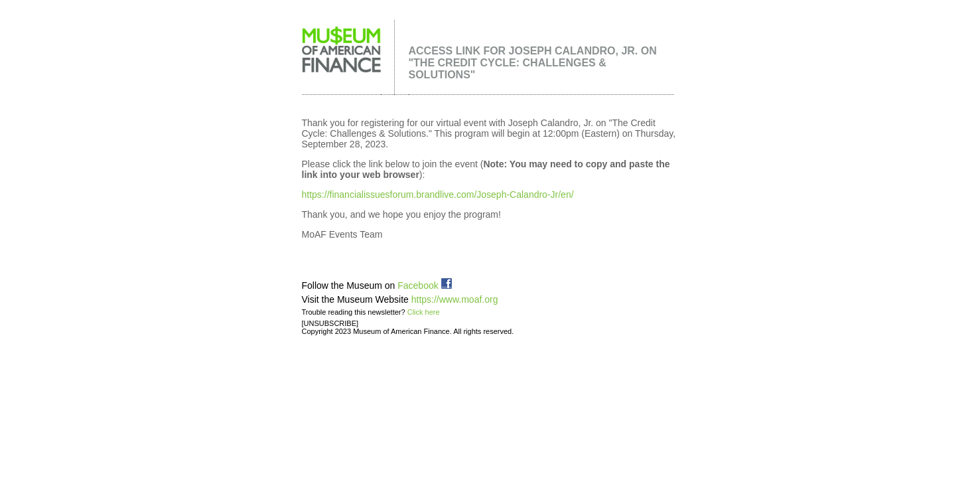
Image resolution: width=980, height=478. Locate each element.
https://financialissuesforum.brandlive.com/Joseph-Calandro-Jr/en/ (438, 195)
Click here (424, 312)
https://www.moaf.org (455, 299)
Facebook (424, 285)
